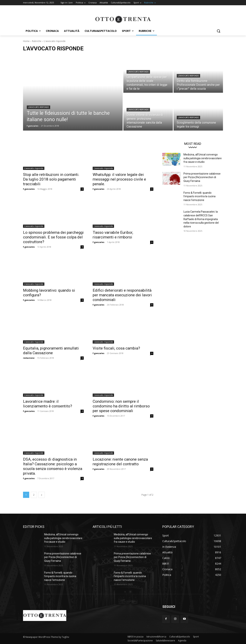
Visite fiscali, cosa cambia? (116, 348)
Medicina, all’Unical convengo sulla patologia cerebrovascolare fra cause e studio (203, 158)
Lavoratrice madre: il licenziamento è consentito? (48, 404)
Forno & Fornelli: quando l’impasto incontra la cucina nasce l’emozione (199, 196)
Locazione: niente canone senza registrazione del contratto (120, 462)
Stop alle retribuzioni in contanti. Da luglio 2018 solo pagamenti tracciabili (51, 179)
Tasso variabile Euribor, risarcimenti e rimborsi (113, 235)
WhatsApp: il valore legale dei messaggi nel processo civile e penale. (119, 179)
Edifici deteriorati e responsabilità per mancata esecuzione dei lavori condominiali (122, 295)
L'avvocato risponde (38, 107)
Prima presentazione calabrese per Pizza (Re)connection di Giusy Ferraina (202, 177)
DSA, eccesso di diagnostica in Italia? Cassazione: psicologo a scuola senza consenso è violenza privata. (53, 466)
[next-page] (42, 495)
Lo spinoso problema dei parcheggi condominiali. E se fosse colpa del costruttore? (53, 237)
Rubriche (37, 41)
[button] (218, 31)
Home (26, 41)
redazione (29, 358)
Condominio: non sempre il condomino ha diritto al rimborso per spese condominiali (121, 406)
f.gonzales (29, 189)
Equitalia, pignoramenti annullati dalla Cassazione (51, 351)
